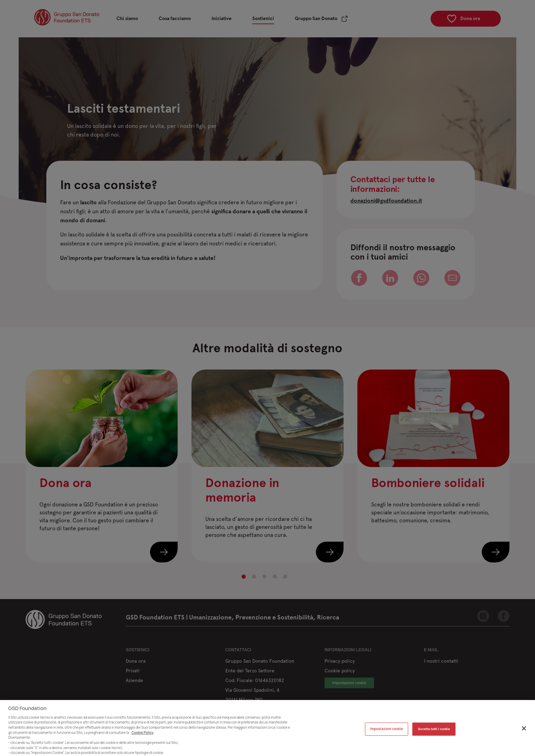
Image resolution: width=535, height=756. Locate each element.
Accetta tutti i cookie (434, 735)
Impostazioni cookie (387, 735)
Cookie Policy (143, 738)
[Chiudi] (524, 734)
